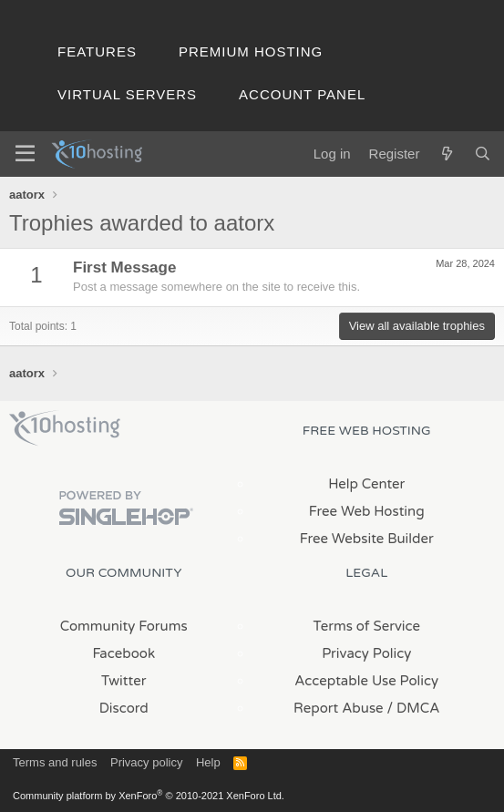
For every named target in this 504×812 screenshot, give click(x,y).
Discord (124, 708)
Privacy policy (146, 762)
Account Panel (302, 94)
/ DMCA (414, 708)
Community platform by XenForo (149, 796)
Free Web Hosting (367, 511)
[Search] (483, 154)
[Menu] (25, 154)
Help (208, 762)
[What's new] (446, 154)
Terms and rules (55, 762)
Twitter (123, 681)
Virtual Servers (127, 94)
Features (97, 51)
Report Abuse (339, 708)
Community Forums (124, 626)
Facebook (123, 653)
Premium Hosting (251, 51)
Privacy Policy (366, 653)
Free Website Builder (367, 539)
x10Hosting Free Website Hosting (65, 428)
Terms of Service (366, 626)
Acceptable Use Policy (366, 681)
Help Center (366, 484)
